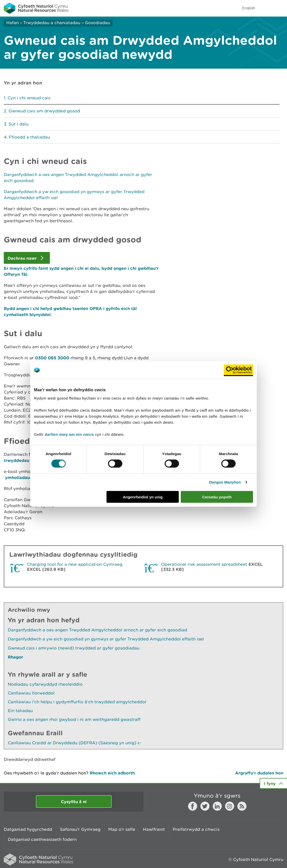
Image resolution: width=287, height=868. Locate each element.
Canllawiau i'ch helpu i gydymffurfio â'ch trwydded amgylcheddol (77, 702)
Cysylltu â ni (74, 801)
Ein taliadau (20, 711)
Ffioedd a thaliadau (29, 137)
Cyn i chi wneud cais (29, 98)
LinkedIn (217, 806)
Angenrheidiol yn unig (143, 497)
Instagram (230, 806)
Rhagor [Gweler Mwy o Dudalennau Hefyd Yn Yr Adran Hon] (15, 657)
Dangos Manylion (225, 482)
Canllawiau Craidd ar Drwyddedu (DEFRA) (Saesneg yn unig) (75, 743)
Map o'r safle (122, 829)
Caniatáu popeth (217, 497)
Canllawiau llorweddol (31, 693)
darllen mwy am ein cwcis (69, 434)
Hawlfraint (154, 829)
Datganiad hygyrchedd (28, 829)
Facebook (193, 806)
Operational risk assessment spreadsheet (204, 564)
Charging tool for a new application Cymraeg (75, 564)
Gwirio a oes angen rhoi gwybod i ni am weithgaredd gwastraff (74, 719)
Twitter (205, 806)
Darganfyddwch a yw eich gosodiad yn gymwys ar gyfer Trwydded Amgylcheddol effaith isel (106, 639)
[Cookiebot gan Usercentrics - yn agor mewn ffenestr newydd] (238, 370)
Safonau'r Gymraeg (80, 829)
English (249, 8)
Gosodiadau (97, 23)
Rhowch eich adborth (112, 773)
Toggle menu (280, 8)
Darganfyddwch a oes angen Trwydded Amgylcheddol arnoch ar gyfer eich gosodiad (97, 630)
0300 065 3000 (52, 358)
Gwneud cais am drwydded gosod (44, 111)
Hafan (12, 23)
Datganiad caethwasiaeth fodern (42, 839)
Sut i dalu (19, 124)
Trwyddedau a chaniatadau (52, 23)
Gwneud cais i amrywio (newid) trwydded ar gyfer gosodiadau (74, 648)
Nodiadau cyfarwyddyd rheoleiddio (45, 684)
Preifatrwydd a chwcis (196, 829)
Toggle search (266, 8)
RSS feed (242, 806)
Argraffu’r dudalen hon (259, 773)
